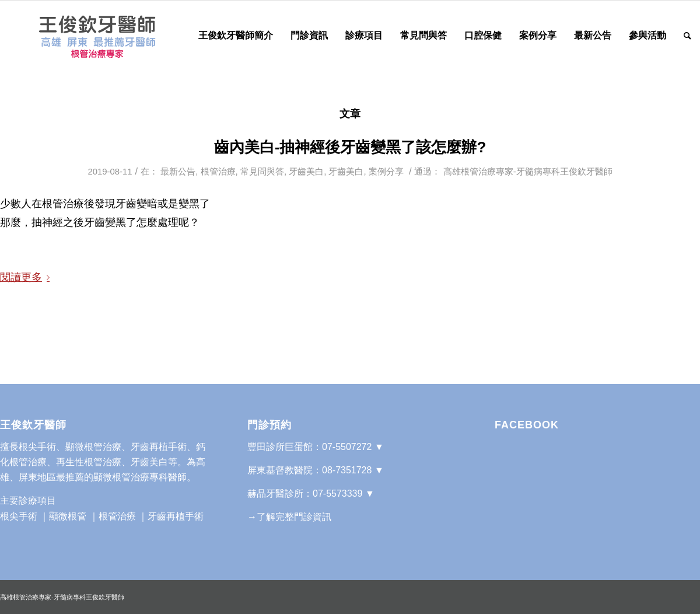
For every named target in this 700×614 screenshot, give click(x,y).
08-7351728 (347, 470)
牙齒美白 (306, 172)
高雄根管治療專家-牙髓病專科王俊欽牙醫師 (528, 172)
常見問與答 (262, 172)
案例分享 (386, 172)
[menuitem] (236, 36)
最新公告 (178, 172)
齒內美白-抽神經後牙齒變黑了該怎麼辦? (350, 147)
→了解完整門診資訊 (289, 517)
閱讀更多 (27, 277)
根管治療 (218, 172)
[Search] (687, 36)
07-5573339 (337, 493)
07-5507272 (347, 447)
